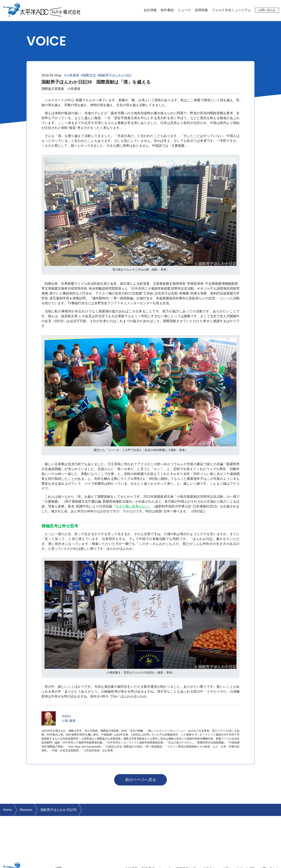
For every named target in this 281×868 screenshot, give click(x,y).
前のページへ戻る (141, 780)
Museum (26, 810)
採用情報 (201, 10)
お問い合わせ (267, 10)
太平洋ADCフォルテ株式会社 (42, 9)
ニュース (184, 10)
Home (7, 810)
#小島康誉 (72, 75)
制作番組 (167, 10)
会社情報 (150, 10)
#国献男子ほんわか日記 (114, 75)
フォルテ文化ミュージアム (231, 10)
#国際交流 (88, 75)
